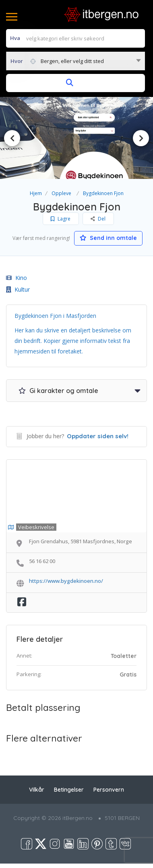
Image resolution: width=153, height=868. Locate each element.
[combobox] (75, 61)
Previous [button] (12, 138)
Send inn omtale (108, 238)
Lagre (61, 219)
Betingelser (69, 790)
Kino (17, 278)
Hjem (36, 193)
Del (98, 219)
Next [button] (141, 138)
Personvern (109, 790)
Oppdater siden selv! (98, 436)
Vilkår (37, 790)
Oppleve (61, 193)
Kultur (18, 289)
